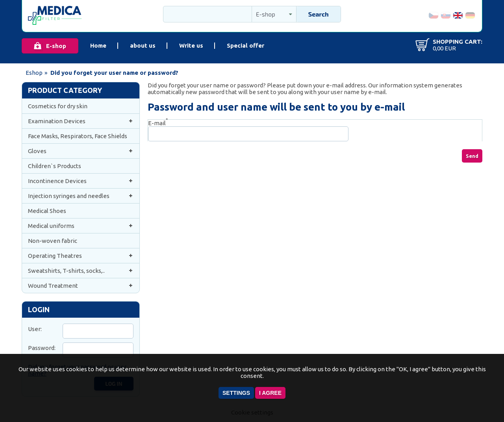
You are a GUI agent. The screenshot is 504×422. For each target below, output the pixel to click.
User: (35, 329)
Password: (42, 348)
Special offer (246, 45)
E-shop (56, 46)
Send (472, 156)
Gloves (81, 151)
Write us (191, 45)
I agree (270, 393)
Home (98, 45)
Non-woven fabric (53, 241)
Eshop (34, 73)
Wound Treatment (81, 286)
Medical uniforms (81, 226)
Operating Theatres (81, 256)
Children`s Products (55, 166)
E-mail (158, 123)
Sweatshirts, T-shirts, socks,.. (81, 271)
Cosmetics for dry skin (58, 106)
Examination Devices (81, 121)
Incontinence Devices (81, 181)
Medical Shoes (47, 211)
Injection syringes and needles (81, 196)
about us (143, 45)
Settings (236, 393)
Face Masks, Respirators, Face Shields (78, 136)
